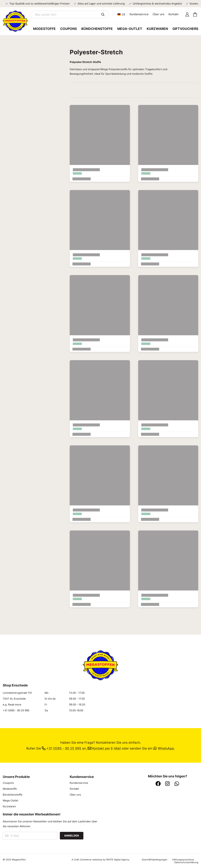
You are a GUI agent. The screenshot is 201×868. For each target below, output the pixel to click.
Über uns (158, 14)
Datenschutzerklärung (186, 862)
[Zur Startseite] (17, 21)
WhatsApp (164, 748)
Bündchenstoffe (97, 29)
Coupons (68, 29)
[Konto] (187, 15)
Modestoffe (44, 29)
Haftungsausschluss (183, 860)
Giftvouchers (185, 29)
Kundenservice (139, 14)
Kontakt (173, 14)
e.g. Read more (12, 705)
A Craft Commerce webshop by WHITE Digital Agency (100, 860)
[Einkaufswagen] (195, 15)
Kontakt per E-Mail (104, 748)
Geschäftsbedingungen (155, 860)
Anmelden (72, 836)
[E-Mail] (30, 836)
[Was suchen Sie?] (70, 15)
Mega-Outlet (130, 29)
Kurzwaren (157, 29)
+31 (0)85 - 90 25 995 (16, 710)
